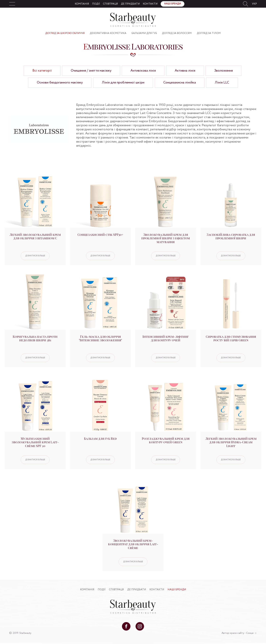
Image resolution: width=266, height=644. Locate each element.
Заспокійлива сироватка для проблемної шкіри (231, 236)
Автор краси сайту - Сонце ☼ (239, 633)
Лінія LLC (222, 83)
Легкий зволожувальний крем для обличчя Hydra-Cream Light (231, 442)
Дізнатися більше (35, 256)
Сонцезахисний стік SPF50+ (100, 235)
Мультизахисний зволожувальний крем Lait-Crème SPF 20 (35, 442)
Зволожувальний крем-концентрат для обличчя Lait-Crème (133, 544)
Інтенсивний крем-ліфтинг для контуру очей (166, 338)
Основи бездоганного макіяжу (60, 83)
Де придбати (130, 4)
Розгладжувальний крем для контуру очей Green (166, 440)
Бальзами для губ (144, 33)
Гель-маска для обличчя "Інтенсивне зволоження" (100, 338)
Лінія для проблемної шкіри (123, 83)
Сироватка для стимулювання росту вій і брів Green (231, 338)
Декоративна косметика (108, 33)
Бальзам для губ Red (100, 439)
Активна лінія (185, 71)
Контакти (150, 4)
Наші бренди (173, 4)
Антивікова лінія (143, 71)
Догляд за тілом (209, 33)
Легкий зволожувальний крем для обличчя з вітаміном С (35, 236)
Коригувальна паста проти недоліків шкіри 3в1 (35, 338)
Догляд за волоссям (177, 33)
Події (96, 4)
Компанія (82, 4)
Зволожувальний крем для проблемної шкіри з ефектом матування (166, 238)
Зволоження (224, 71)
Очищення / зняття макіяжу (91, 71)
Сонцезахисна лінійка (180, 83)
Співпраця (110, 4)
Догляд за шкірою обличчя (65, 33)
